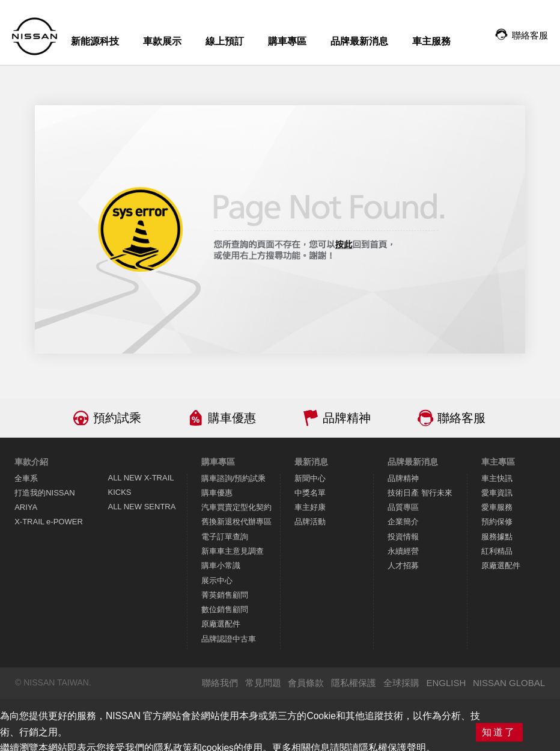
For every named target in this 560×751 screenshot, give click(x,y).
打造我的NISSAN (44, 493)
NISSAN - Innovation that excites (35, 36)
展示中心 (217, 581)
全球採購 (401, 683)
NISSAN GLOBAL (509, 683)
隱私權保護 (354, 683)
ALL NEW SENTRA (142, 507)
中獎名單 (310, 493)
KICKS (119, 492)
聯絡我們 (220, 683)
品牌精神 (347, 418)
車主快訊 (497, 478)
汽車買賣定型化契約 (236, 507)
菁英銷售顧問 (225, 595)
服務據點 (497, 537)
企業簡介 (403, 522)
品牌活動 (310, 522)
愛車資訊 (497, 493)
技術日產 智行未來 (420, 493)
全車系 (26, 478)
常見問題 (263, 683)
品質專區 (403, 507)
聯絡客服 (461, 418)
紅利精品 (497, 551)
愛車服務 (497, 507)
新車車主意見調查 (233, 551)
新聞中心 (310, 478)
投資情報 (403, 537)
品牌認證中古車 (229, 639)
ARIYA (26, 507)
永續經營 (403, 551)
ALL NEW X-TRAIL (141, 478)
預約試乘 (117, 418)
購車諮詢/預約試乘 (234, 478)
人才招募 (403, 566)
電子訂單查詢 (225, 537)
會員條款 (306, 683)
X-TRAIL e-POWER (49, 522)
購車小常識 (221, 566)
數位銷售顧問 (225, 609)
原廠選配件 (221, 624)
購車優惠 (232, 418)
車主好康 (310, 507)
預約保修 (497, 522)
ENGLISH (446, 683)
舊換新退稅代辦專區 (236, 522)
